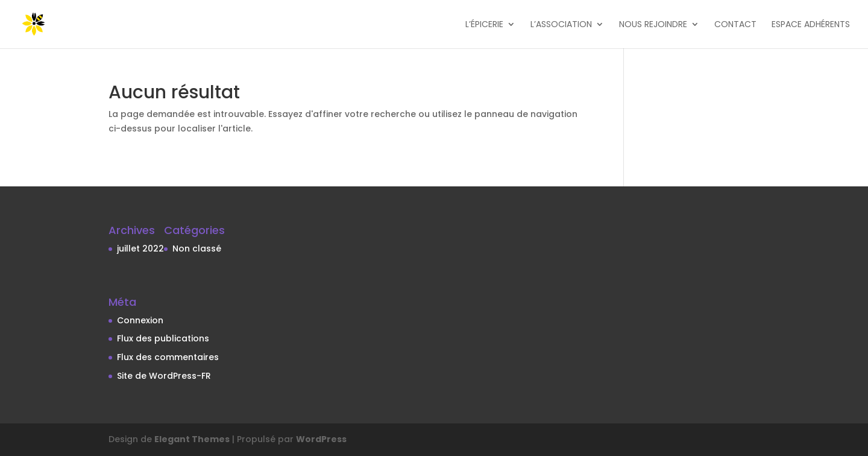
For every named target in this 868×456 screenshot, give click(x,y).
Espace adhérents (811, 25)
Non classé (197, 249)
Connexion (140, 320)
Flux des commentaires (168, 357)
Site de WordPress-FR (164, 376)
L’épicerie (484, 25)
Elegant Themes (192, 439)
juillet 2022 (140, 249)
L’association (561, 25)
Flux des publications (163, 338)
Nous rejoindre (653, 25)
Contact (735, 25)
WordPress (321, 439)
